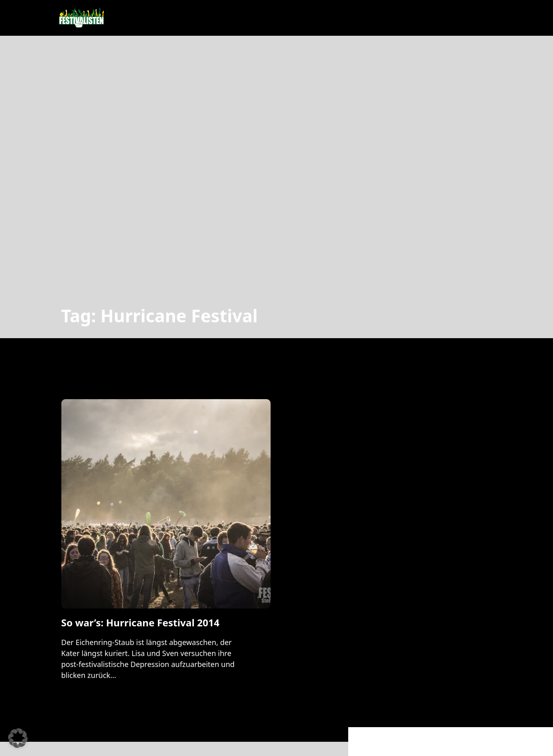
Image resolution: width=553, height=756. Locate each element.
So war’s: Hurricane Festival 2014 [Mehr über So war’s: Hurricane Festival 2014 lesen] (140, 622)
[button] (18, 738)
